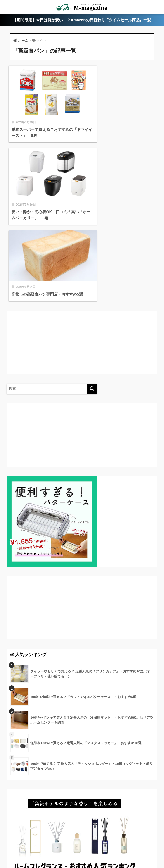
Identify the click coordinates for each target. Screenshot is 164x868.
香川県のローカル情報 (51, 841)
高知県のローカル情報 (128, 841)
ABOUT (23, 841)
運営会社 (132, 848)
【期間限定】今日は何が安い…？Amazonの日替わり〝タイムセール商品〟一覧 (82, 20)
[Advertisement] (47, 248)
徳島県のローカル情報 (89, 841)
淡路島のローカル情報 (43, 848)
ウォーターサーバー (80, 848)
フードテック (110, 848)
